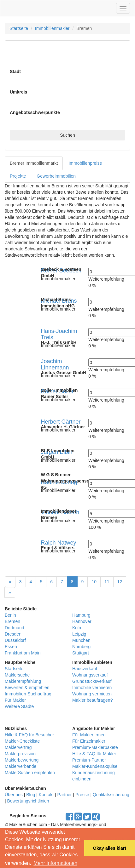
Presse (82, 795)
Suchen (67, 135)
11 (107, 582)
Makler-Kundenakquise (95, 766)
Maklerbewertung (22, 760)
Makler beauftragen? (92, 700)
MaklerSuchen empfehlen (30, 773)
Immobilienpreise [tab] (85, 163)
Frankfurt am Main (23, 653)
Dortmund (14, 628)
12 (120, 582)
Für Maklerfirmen (89, 735)
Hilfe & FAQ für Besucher (29, 735)
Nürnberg (81, 647)
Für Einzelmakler (89, 741)
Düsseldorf (15, 640)
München (81, 640)
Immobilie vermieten (92, 688)
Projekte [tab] (18, 176)
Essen (11, 647)
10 (94, 582)
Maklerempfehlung (23, 681)
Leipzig (79, 634)
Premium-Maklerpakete (95, 747)
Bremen (12, 621)
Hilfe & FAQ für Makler (94, 754)
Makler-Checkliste (22, 741)
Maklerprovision (20, 754)
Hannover (82, 621)
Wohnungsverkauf (90, 675)
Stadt (15, 71)
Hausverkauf (85, 669)
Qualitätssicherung (111, 795)
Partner (65, 795)
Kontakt (46, 795)
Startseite (19, 28)
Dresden (13, 634)
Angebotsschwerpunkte (35, 112)
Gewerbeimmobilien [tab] (56, 176)
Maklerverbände (21, 766)
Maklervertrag (18, 747)
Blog (31, 795)
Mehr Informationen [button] (55, 863)
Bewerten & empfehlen (27, 688)
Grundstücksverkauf (92, 681)
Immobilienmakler (52, 28)
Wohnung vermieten (92, 694)
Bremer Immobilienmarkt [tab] (34, 163)
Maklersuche (17, 675)
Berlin (10, 615)
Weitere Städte (19, 706)
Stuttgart (81, 653)
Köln (77, 628)
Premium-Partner (89, 760)
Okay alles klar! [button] (109, 848)
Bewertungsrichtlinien (28, 801)
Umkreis (18, 92)
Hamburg (81, 615)
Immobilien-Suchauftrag (28, 694)
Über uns (14, 795)
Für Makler (15, 700)
